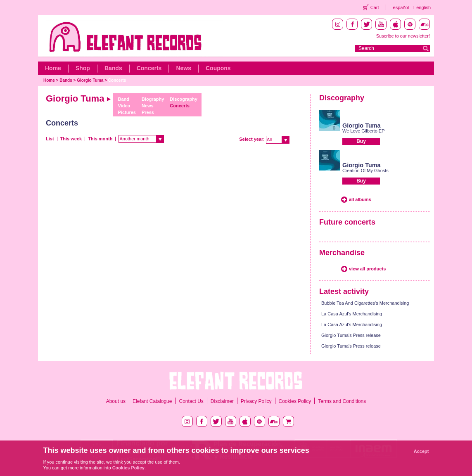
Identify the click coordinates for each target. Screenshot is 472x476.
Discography (184, 99)
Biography (153, 99)
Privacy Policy (256, 401)
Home (53, 68)
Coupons (218, 68)
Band (123, 99)
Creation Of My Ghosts (365, 171)
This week (71, 139)
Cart (375, 7)
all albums (360, 199)
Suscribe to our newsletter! (403, 36)
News (184, 68)
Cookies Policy (295, 401)
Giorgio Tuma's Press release (351, 335)
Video (124, 106)
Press (148, 112)
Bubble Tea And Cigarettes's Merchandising (365, 303)
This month (100, 139)
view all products (367, 269)
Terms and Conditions (342, 401)
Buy (361, 141)
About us (116, 401)
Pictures (127, 112)
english (423, 7)
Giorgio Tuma (90, 80)
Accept (421, 451)
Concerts (149, 68)
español (401, 7)
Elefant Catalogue (152, 401)
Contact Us (191, 401)
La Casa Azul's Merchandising (352, 314)
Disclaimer (222, 401)
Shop (83, 68)
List (50, 139)
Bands (113, 68)
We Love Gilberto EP (364, 131)
